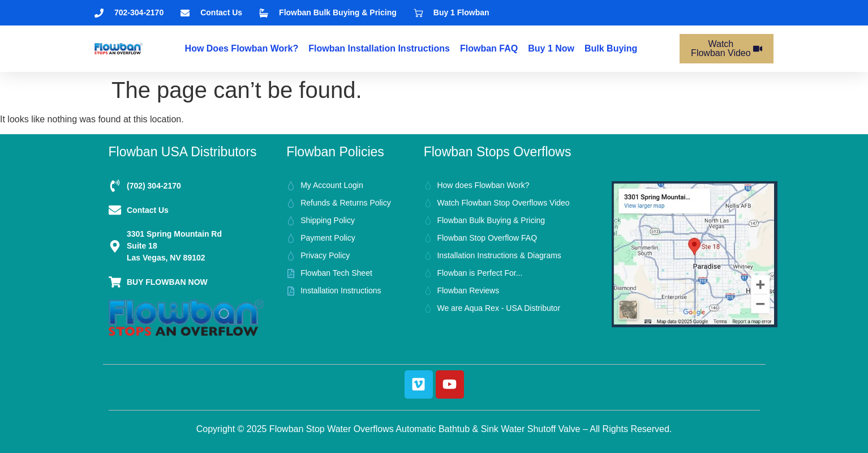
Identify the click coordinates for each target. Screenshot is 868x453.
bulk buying (611, 48)
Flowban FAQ (489, 48)
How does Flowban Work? (242, 48)
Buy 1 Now (551, 48)
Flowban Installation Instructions (379, 48)
